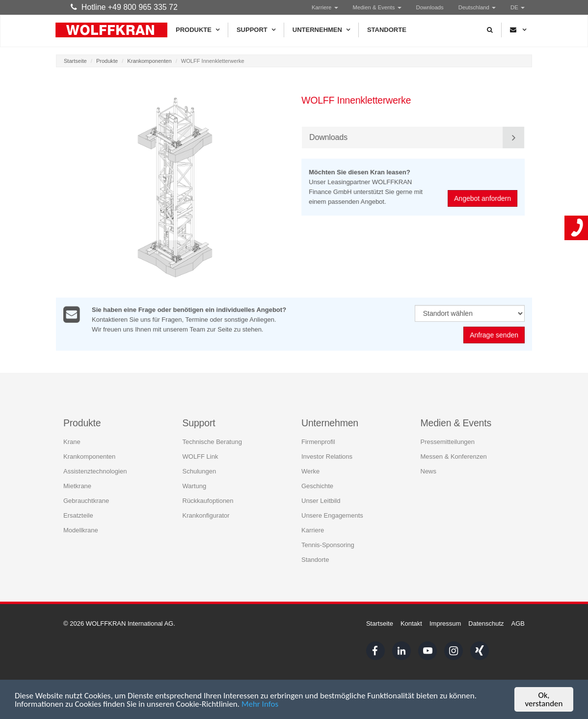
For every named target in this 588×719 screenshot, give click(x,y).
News (429, 471)
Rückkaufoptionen (208, 500)
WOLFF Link (200, 456)
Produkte (198, 30)
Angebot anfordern (483, 198)
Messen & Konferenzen (454, 456)
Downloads (430, 7)
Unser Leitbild (321, 500)
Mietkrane (77, 485)
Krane (72, 441)
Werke (310, 471)
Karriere (325, 7)
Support (256, 30)
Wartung (195, 485)
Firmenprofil (318, 441)
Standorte (387, 30)
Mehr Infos (260, 705)
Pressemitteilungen (448, 441)
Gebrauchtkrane (86, 500)
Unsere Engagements (332, 515)
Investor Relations (327, 456)
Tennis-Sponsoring (328, 544)
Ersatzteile (78, 515)
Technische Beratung (212, 441)
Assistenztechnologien (95, 471)
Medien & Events (377, 7)
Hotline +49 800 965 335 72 (124, 7)
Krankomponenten (149, 61)
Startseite (75, 61)
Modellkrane (81, 530)
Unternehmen (321, 30)
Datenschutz (486, 623)
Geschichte (317, 485)
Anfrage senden (494, 336)
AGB (518, 623)
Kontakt (411, 623)
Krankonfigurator (206, 515)
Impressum (445, 623)
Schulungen (200, 471)
